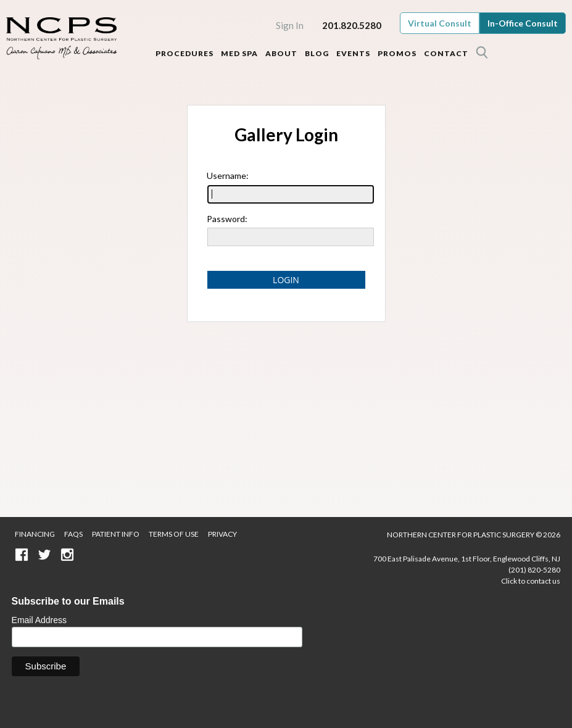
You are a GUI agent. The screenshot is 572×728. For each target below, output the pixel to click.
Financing (35, 534)
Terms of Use (174, 534)
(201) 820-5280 (534, 570)
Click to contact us (531, 581)
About (281, 53)
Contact (446, 53)
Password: (227, 219)
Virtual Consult (440, 23)
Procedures (184, 53)
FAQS (73, 534)
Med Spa (239, 53)
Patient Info (116, 534)
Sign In (290, 25)
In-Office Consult (523, 23)
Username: (228, 176)
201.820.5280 (352, 25)
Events (353, 53)
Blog (317, 53)
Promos (397, 53)
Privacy (222, 534)
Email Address (39, 620)
